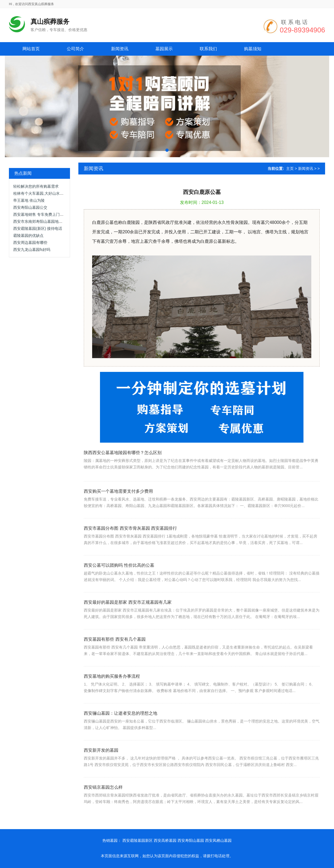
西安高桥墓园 (165, 840)
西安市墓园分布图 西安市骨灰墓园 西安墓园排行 (130, 541)
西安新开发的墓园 (101, 763)
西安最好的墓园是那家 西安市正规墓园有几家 (128, 615)
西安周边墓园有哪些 (30, 243)
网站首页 (31, 49)
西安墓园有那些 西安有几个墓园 (115, 652)
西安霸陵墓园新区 (138, 840)
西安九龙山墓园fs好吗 (32, 250)
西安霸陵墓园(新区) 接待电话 (38, 228)
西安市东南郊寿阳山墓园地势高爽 (42, 221)
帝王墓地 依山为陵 (29, 200)
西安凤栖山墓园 (218, 840)
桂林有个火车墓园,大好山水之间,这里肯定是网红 (54, 193)
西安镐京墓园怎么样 (103, 800)
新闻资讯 (306, 169)
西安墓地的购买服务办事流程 (112, 689)
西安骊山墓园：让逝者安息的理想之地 (121, 726)
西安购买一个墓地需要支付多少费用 (118, 504)
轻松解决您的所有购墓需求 (36, 186)
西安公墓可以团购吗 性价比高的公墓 (119, 578)
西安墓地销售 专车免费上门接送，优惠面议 (50, 214)
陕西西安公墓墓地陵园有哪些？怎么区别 (123, 462)
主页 (290, 169)
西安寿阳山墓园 (191, 840)
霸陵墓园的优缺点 (28, 235)
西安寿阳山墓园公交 (30, 207)
